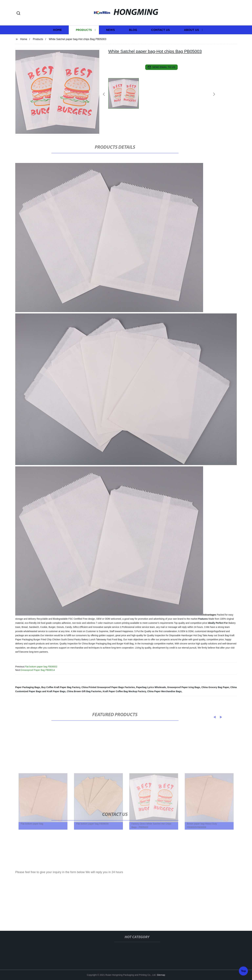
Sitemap (161, 975)
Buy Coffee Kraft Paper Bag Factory (61, 687)
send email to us (161, 67)
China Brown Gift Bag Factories (84, 691)
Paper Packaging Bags (28, 687)
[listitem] (126, 93)
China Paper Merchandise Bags (164, 691)
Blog (133, 40)
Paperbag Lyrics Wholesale (151, 687)
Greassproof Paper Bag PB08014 (38, 670)
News (110, 40)
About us (191, 40)
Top (243, 970)
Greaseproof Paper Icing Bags (184, 687)
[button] (18, 13)
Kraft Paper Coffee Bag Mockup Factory (124, 691)
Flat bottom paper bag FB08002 (41, 667)
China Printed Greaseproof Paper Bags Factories (108, 687)
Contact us (160, 40)
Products (84, 40)
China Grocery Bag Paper (215, 687)
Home (57, 40)
